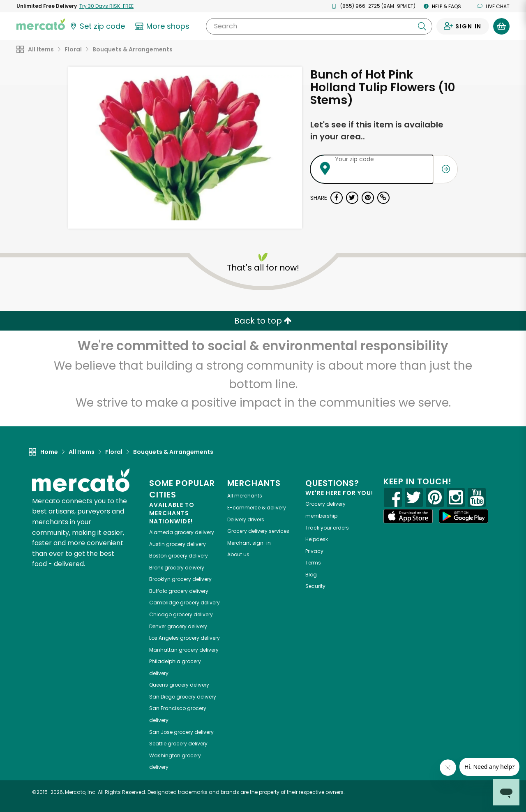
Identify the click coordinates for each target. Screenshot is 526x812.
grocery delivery (182, 532)
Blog (311, 575)
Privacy (314, 551)
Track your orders (327, 528)
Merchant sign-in (249, 543)
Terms (313, 563)
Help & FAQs (442, 6)
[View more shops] (163, 26)
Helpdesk (317, 539)
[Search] (319, 26)
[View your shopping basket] (501, 26)
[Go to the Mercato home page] (41, 24)
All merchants (245, 496)
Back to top (263, 321)
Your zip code (354, 159)
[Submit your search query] (422, 26)
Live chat (494, 6)
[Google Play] (464, 516)
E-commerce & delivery (257, 508)
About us (238, 554)
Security (315, 586)
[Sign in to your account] (463, 26)
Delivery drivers (246, 519)
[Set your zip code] (97, 26)
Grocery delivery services (258, 531)
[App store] (408, 516)
